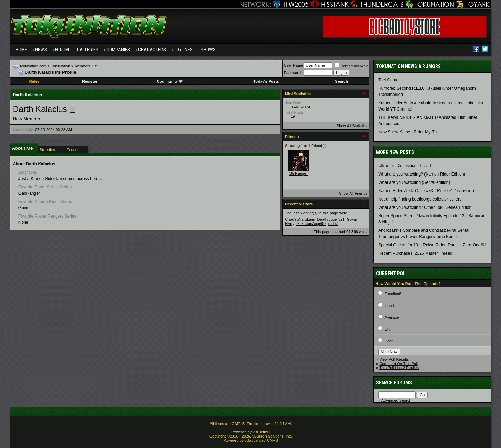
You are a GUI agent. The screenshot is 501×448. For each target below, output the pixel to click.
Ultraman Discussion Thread (404, 166)
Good (389, 306)
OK (388, 329)
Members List (86, 66)
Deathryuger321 (331, 219)
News (41, 50)
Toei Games (389, 80)
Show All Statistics (352, 126)
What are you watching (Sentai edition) (414, 182)
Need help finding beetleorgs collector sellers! (420, 199)
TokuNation (60, 66)
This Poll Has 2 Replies (399, 368)
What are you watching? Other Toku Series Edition (425, 207)
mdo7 (333, 223)
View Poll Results (394, 359)
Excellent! (393, 294)
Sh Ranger (298, 173)
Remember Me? (351, 66)
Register (90, 81)
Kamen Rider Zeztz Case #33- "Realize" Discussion (426, 191)
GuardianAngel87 (311, 223)
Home (21, 50)
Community (170, 81)
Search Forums (394, 383)
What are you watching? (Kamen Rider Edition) (422, 174)
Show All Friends (353, 193)
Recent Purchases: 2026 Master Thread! (416, 253)
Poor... (390, 341)
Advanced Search (396, 400)
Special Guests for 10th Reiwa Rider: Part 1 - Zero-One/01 (432, 245)
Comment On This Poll (398, 364)
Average (392, 317)
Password (292, 73)
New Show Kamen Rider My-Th (407, 132)
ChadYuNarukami (300, 219)
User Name (294, 65)
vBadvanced (255, 440)
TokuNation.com (33, 66)
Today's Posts (266, 81)
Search (341, 81)
